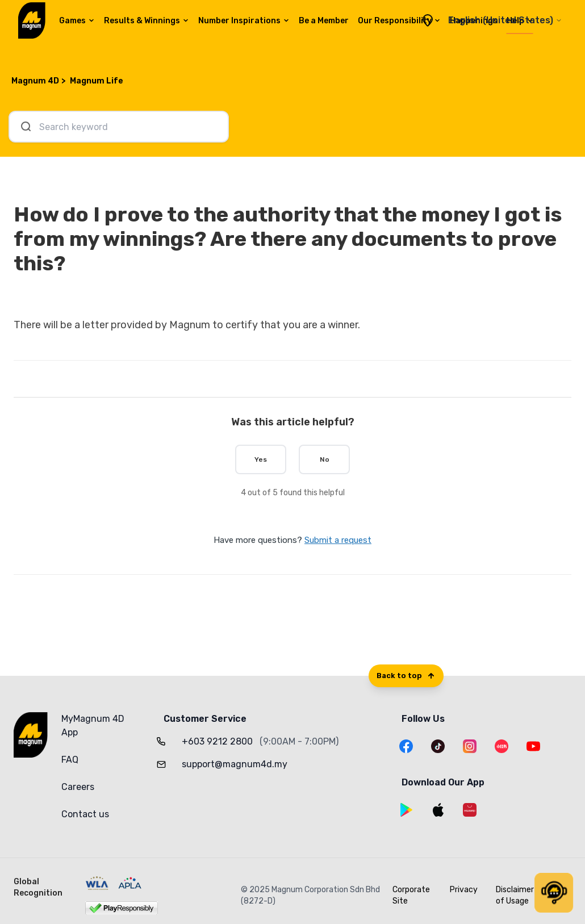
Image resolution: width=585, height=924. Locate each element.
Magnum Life (97, 81)
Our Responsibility (399, 21)
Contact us (85, 814)
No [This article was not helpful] (325, 459)
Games (77, 21)
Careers (78, 787)
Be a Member (324, 21)
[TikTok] (438, 746)
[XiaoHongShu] (502, 746)
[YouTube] (533, 746)
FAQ (70, 760)
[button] (554, 893)
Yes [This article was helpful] (261, 459)
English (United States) (505, 20)
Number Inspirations (244, 21)
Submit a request (338, 540)
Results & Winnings (147, 21)
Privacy (464, 890)
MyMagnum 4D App (93, 726)
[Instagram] (470, 746)
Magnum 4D (35, 81)
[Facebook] (406, 746)
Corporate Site (411, 895)
